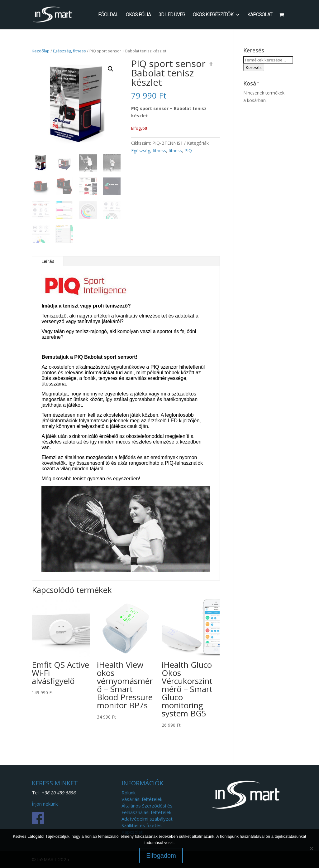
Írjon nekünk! (45, 804)
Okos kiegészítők (213, 15)
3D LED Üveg (172, 15)
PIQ (188, 150)
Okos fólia (138, 15)
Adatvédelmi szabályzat (147, 819)
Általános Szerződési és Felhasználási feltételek (147, 809)
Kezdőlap (41, 51)
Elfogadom (161, 856)
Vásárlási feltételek (142, 799)
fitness (175, 150)
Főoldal (108, 15)
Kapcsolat (260, 15)
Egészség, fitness (69, 51)
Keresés (254, 67)
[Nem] (311, 848)
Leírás (48, 261)
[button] (111, 69)
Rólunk (129, 793)
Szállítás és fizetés (142, 825)
